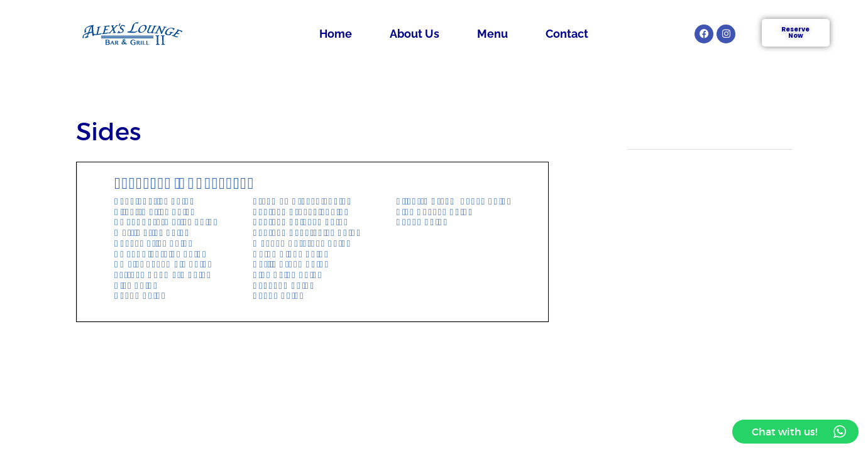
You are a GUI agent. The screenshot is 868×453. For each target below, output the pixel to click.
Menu (492, 34)
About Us (415, 34)
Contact (567, 34)
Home (336, 34)
